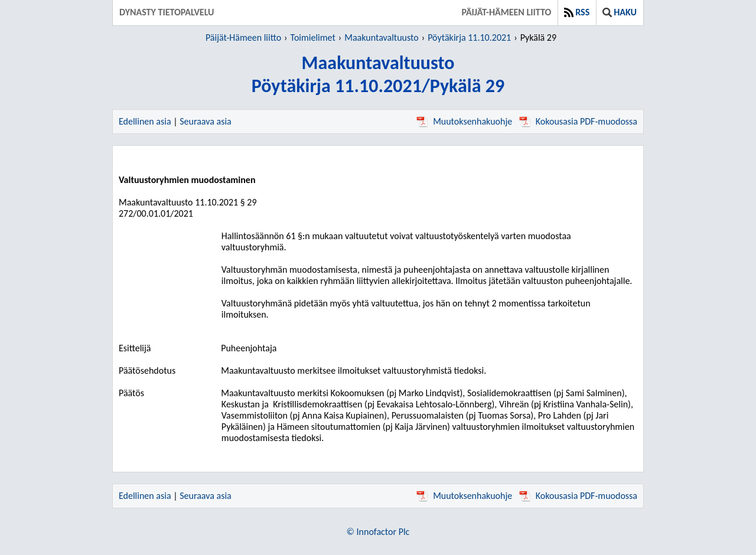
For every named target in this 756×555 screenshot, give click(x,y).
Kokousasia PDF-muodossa (578, 121)
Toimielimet (313, 37)
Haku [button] (620, 12)
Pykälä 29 (538, 37)
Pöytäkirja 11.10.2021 (469, 37)
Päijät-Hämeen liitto (506, 12)
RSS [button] (577, 12)
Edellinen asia (145, 121)
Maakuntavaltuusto (382, 37)
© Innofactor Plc (378, 532)
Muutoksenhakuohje (464, 121)
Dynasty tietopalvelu (167, 12)
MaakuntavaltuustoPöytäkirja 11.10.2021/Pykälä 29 (378, 74)
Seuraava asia (206, 121)
